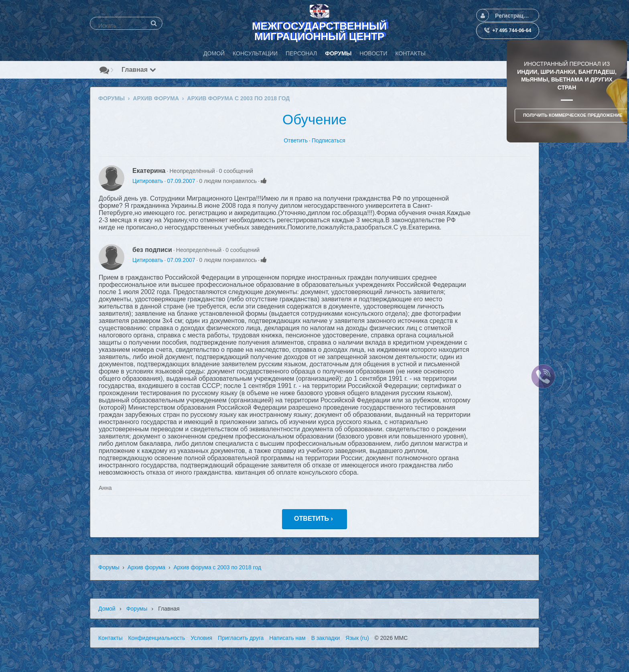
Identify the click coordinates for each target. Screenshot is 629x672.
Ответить (296, 140)
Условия (201, 638)
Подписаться (329, 140)
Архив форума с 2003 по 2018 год (217, 567)
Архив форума (146, 567)
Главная (139, 70)
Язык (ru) (357, 638)
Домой (107, 609)
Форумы (109, 567)
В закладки (326, 638)
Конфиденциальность (156, 638)
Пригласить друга (241, 638)
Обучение (314, 119)
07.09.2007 (181, 181)
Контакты (110, 638)
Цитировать (148, 181)
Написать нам (287, 638)
